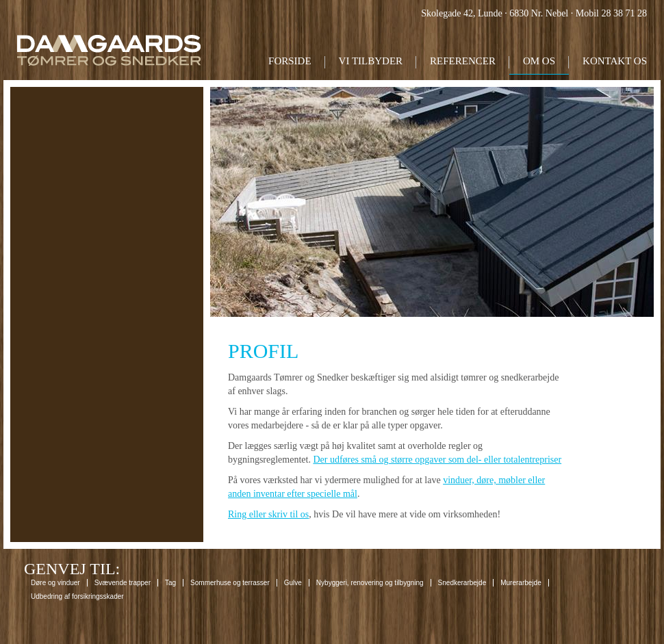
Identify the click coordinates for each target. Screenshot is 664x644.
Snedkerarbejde (462, 583)
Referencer (463, 61)
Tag (170, 583)
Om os (539, 61)
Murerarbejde (521, 583)
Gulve (293, 583)
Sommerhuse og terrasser (230, 583)
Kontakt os (615, 61)
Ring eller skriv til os (268, 514)
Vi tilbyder (371, 61)
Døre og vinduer (55, 583)
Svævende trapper (123, 583)
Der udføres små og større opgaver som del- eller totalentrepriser (437, 460)
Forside (290, 61)
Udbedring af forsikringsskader (77, 596)
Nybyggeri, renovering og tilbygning (370, 583)
